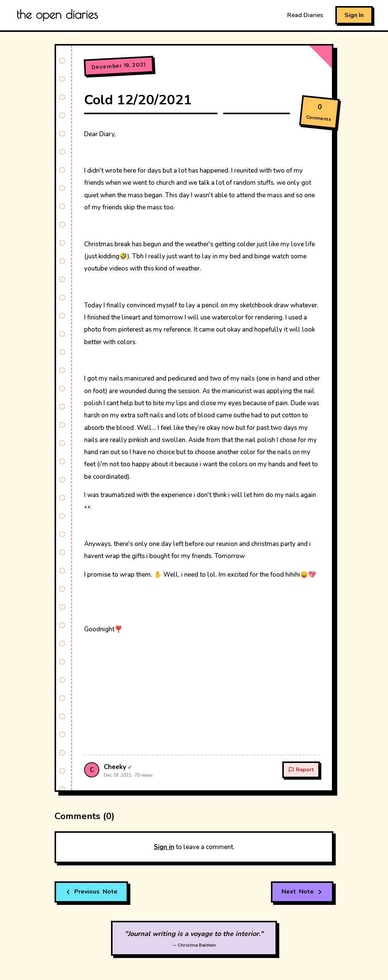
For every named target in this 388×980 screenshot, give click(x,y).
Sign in (164, 847)
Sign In (354, 15)
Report (301, 770)
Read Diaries (305, 15)
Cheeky (115, 767)
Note (91, 892)
